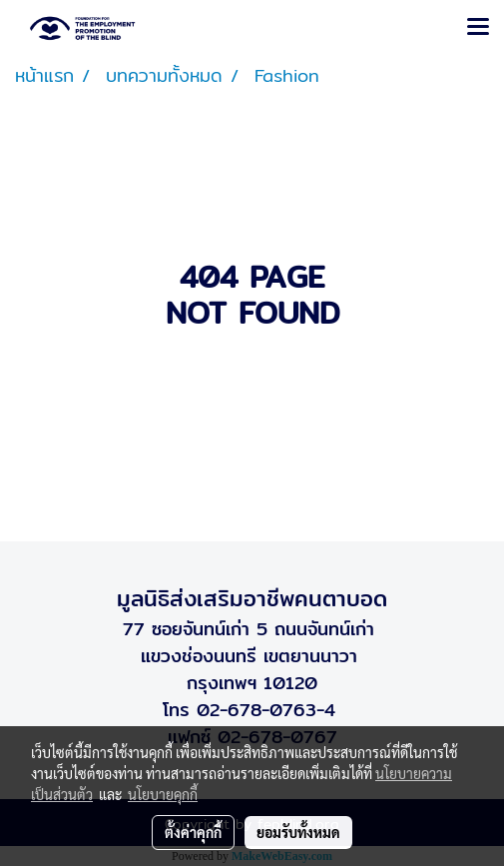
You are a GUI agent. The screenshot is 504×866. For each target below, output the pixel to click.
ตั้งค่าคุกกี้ (193, 832)
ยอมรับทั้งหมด (298, 832)
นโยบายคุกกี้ (163, 794)
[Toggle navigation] (478, 28)
